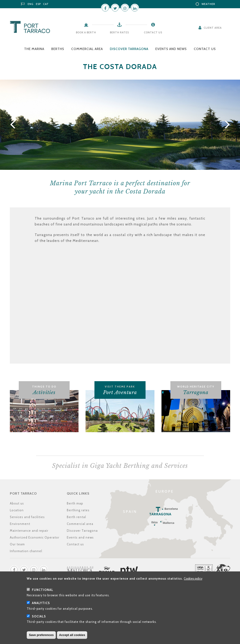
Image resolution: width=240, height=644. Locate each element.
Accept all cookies (72, 635)
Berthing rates (78, 510)
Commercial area (87, 49)
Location (17, 510)
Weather (208, 4)
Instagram (125, 8)
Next (228, 125)
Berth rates (119, 32)
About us (17, 503)
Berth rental (76, 517)
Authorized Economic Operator (35, 537)
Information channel (26, 551)
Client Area (213, 28)
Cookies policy (193, 579)
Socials (39, 616)
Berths (58, 49)
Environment (20, 524)
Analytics (41, 603)
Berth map (75, 503)
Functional (43, 590)
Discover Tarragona (129, 49)
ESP (38, 4)
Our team (17, 544)
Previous (12, 125)
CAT (46, 4)
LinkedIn (135, 8)
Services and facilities (27, 517)
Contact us (153, 32)
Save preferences (41, 635)
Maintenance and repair (29, 531)
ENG (31, 4)
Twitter (115, 8)
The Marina (34, 49)
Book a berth (86, 32)
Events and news (171, 49)
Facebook (105, 8)
